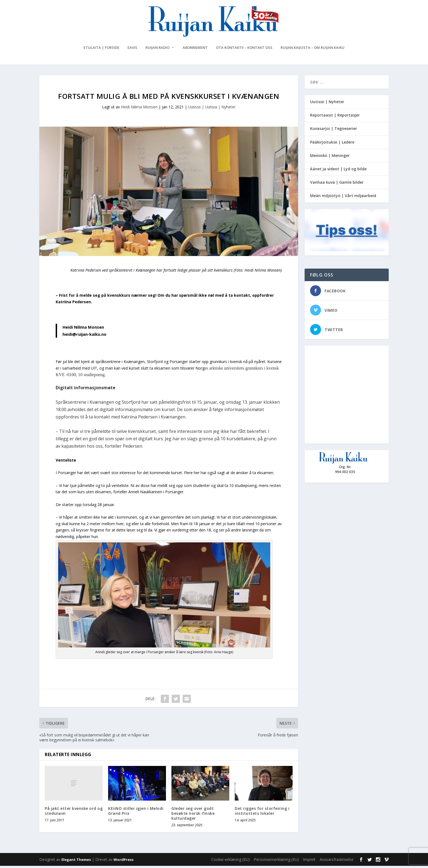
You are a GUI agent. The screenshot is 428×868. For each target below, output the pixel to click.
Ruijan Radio (157, 50)
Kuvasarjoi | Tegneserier (334, 131)
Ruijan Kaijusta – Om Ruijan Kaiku (313, 50)
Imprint (309, 862)
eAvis (132, 50)
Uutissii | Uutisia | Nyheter (212, 109)
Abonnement (195, 50)
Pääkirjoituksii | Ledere (332, 144)
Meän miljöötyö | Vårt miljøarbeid (343, 198)
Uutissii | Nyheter (327, 104)
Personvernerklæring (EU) (276, 862)
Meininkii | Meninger (330, 158)
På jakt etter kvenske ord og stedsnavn (74, 813)
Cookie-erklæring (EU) (231, 862)
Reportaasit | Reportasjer (335, 117)
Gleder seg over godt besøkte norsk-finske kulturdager (193, 815)
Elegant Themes (76, 862)
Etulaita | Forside (101, 50)
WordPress (124, 862)
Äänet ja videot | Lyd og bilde (338, 171)
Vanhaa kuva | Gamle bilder (337, 184)
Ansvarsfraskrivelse (337, 862)
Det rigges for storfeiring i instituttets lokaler (262, 813)
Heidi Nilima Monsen (139, 109)
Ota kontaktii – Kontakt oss (244, 50)
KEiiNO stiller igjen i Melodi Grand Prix (136, 813)
